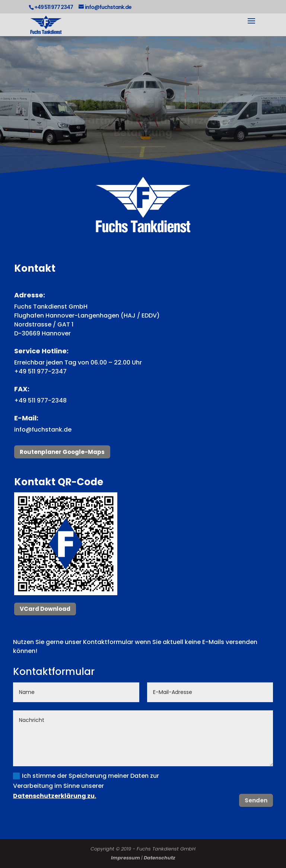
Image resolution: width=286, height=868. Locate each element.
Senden (256, 800)
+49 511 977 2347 (54, 7)
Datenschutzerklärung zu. (55, 796)
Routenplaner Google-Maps (62, 452)
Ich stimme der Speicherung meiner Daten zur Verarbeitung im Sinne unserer (86, 786)
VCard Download (45, 609)
